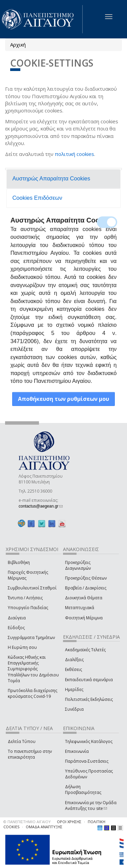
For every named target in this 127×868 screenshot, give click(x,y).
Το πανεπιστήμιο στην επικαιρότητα (30, 754)
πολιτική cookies (75, 154)
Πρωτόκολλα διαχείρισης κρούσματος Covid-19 (33, 693)
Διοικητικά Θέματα (84, 598)
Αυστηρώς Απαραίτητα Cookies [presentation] (51, 178)
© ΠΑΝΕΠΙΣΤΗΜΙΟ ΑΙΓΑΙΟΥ (27, 822)
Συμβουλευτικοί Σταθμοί (32, 588)
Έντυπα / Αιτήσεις (25, 598)
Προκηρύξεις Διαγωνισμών (78, 565)
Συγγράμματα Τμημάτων (31, 637)
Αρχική (18, 45)
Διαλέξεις (74, 660)
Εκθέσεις (73, 669)
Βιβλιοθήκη (19, 562)
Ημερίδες (74, 689)
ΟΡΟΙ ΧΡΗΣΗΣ (69, 822)
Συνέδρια (74, 709)
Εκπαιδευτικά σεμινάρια (89, 680)
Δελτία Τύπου (22, 741)
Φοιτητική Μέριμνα (84, 618)
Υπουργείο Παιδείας (28, 608)
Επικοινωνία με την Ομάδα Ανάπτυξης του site (91, 805)
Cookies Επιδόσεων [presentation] (37, 198)
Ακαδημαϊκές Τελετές (85, 650)
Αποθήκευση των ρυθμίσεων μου (63, 399)
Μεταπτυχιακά (80, 608)
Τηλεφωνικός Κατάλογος (89, 741)
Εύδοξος (16, 628)
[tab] (64, 179)
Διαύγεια (17, 618)
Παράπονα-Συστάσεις (87, 761)
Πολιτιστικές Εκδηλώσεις (89, 699)
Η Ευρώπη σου (22, 647)
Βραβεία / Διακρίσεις (86, 588)
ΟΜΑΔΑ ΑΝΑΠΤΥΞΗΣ (44, 827)
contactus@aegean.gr (41, 506)
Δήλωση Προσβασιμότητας (83, 790)
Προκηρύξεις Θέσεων (86, 578)
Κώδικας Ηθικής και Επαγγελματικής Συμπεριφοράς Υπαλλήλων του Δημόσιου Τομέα (33, 669)
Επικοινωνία (77, 751)
